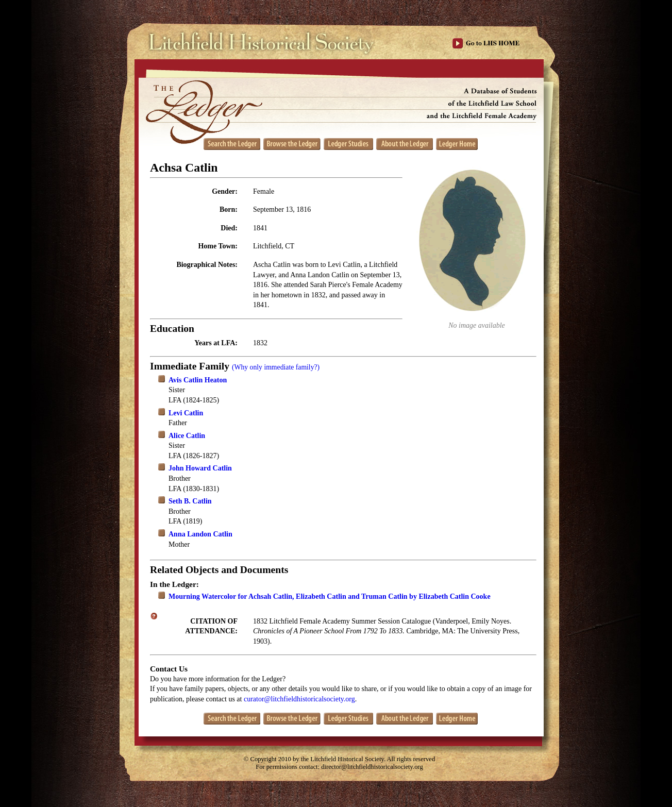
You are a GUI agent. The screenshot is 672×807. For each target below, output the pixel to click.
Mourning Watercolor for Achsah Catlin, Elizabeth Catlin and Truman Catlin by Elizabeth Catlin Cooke (330, 596)
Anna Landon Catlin (200, 534)
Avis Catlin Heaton (198, 380)
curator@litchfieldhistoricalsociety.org (299, 699)
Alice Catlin (187, 436)
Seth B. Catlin (190, 501)
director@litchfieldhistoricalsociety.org (372, 767)
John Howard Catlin (200, 468)
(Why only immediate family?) (276, 367)
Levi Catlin (186, 413)
